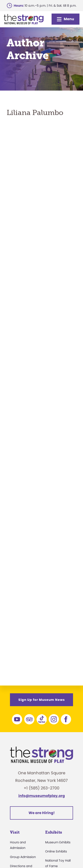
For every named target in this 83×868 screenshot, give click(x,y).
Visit (15, 832)
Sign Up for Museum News (42, 700)
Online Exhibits (56, 851)
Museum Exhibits (58, 842)
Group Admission (23, 857)
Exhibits (54, 832)
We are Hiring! (42, 813)
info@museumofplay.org (42, 796)
